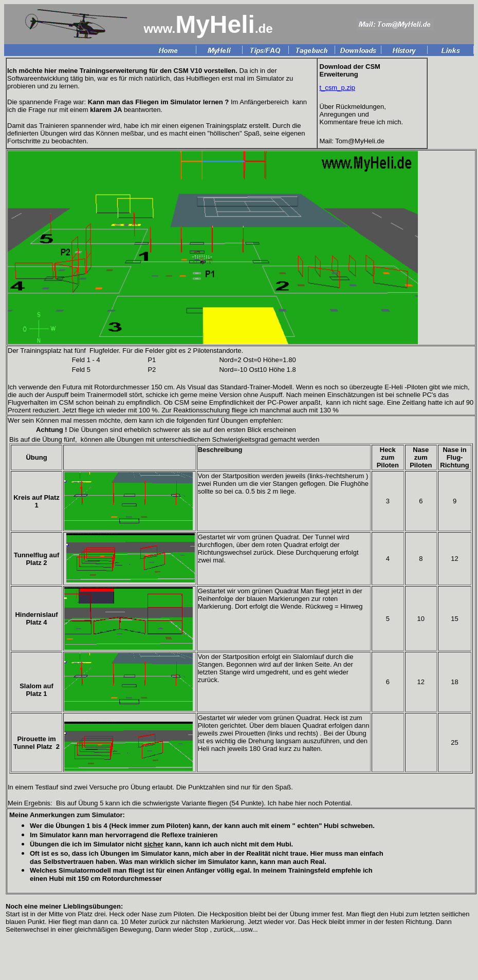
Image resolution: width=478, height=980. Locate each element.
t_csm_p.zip (337, 88)
